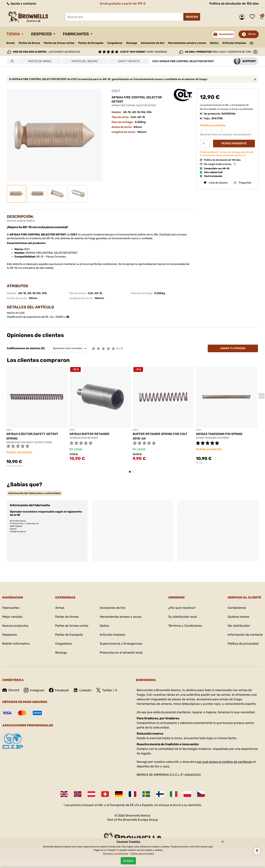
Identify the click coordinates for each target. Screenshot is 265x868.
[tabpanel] (37, 417)
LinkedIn (82, 690)
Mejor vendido (12, 617)
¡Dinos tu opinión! (233, 348)
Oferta (252, 34)
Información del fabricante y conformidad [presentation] (34, 493)
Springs (199, 463)
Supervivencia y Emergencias (121, 644)
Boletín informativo (16, 644)
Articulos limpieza (234, 43)
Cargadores (115, 43)
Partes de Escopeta (91, 43)
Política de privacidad (243, 644)
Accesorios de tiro (153, 43)
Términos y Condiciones (185, 626)
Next (262, 396)
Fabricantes (76, 34)
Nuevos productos (15, 626)
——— (252, 43)
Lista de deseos (253, 17)
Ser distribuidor (239, 626)
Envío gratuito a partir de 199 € (123, 4)
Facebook (59, 690)
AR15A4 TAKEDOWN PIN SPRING (219, 434)
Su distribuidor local (183, 617)
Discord (11, 690)
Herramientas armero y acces (187, 43)
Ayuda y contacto (21, 4)
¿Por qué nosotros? (182, 608)
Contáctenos (237, 608)
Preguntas (242, 183)
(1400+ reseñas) (144, 52)
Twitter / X (107, 690)
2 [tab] (134, 474)
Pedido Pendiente (234, 143)
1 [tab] (131, 474)
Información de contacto (245, 635)
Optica (214, 43)
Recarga (132, 43)
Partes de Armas (29, 43)
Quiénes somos (238, 617)
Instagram (34, 690)
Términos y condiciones (115, 854)
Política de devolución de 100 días (234, 4)
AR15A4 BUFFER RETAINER (89, 434)
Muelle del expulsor (15, 466)
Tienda (13, 34)
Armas (11, 43)
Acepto (128, 861)
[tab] (34, 493)
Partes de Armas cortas (59, 43)
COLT (116, 91)
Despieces (41, 34)
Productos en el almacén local (121, 653)
